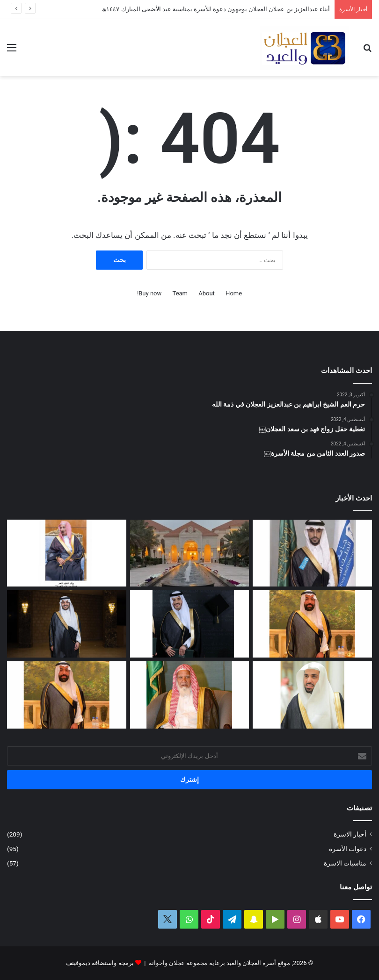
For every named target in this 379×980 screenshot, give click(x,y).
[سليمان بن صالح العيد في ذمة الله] (67, 695)
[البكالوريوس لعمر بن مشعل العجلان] (190, 624)
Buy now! (149, 293)
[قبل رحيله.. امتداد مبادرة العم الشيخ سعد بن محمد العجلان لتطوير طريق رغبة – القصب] (190, 695)
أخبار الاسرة (350, 834)
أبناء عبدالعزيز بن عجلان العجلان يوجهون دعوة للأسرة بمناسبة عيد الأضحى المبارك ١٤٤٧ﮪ (216, 9)
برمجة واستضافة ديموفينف (100, 963)
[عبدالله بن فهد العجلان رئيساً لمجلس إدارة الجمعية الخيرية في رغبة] (312, 695)
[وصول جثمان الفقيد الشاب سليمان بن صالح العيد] (312, 624)
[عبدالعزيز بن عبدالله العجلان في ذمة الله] (67, 553)
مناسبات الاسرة (345, 863)
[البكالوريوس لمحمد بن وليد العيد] (312, 553)
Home (234, 293)
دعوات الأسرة (348, 849)
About (207, 293)
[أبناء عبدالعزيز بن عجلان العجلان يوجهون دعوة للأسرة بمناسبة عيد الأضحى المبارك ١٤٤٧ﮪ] (190, 553)
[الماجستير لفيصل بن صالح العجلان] (67, 624)
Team (180, 293)
